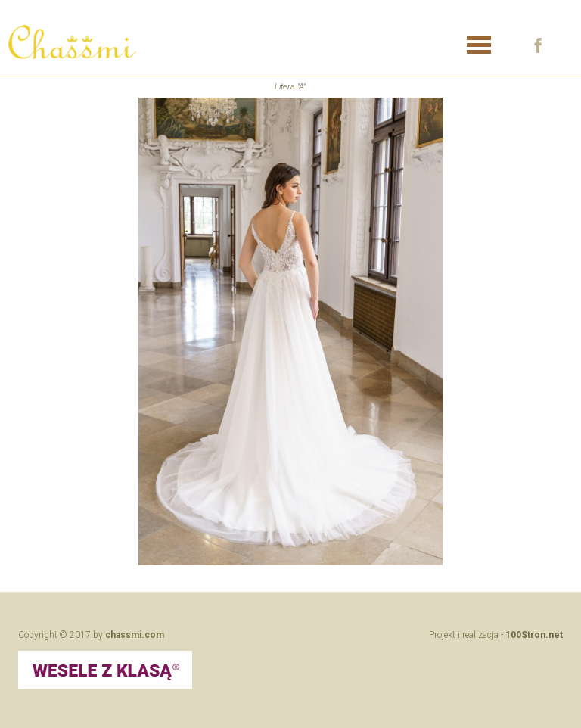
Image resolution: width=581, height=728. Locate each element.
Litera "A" (290, 87)
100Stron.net (534, 635)
